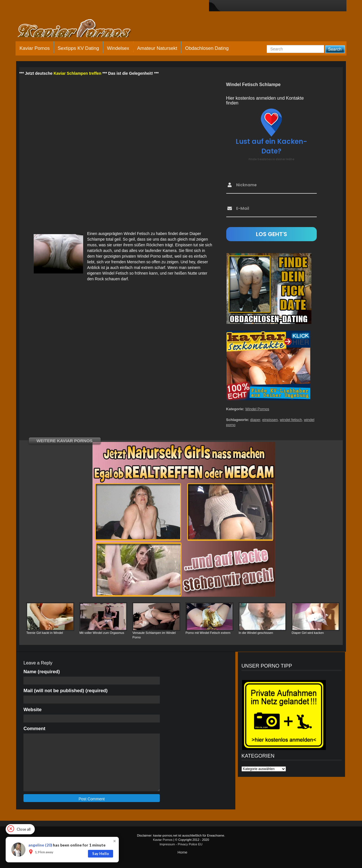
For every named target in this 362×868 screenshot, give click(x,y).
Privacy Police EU (190, 844)
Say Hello (101, 854)
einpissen (270, 420)
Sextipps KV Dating (78, 48)
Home (183, 852)
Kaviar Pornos (35, 48)
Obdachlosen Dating (207, 48)
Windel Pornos (257, 409)
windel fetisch (291, 420)
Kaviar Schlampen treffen (77, 73)
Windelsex (118, 48)
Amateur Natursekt (157, 48)
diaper (255, 420)
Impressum (167, 844)
